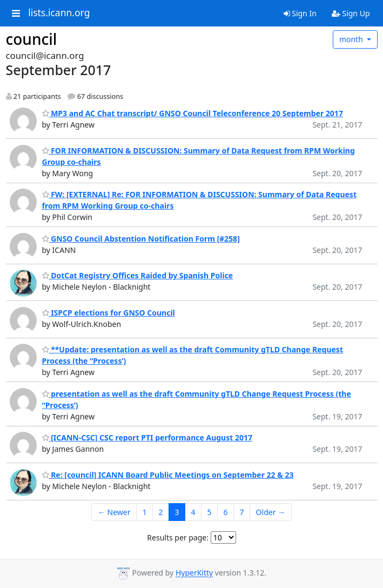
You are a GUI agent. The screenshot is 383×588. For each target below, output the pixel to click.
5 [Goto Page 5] (210, 512)
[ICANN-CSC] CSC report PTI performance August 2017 (147, 437)
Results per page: (178, 537)
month (352, 39)
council (32, 39)
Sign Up (351, 13)
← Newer (114, 512)
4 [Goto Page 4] (193, 512)
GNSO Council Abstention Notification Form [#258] (141, 239)
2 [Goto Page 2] (161, 512)
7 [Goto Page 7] (242, 512)
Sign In (300, 13)
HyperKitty (194, 573)
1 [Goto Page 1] (144, 512)
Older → (271, 512)
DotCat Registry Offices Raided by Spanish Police (138, 275)
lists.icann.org (59, 13)
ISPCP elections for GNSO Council (109, 313)
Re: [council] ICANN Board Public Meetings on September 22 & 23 (168, 475)
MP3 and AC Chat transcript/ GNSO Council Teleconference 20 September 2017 (193, 113)
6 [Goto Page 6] (226, 512)
